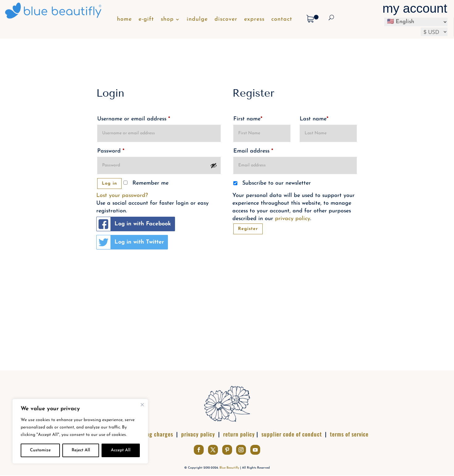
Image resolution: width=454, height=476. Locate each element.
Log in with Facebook (134, 224)
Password (111, 151)
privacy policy (293, 219)
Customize (40, 450)
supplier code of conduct (292, 434)
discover (226, 20)
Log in (109, 184)
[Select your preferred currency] (434, 32)
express (254, 20)
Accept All (121, 450)
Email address (253, 151)
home (124, 20)
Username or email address (134, 119)
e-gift (146, 20)
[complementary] (80, 431)
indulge (197, 20)
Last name (314, 119)
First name (248, 119)
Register (248, 229)
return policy (239, 434)
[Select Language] (416, 22)
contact (282, 20)
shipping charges (152, 434)
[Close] (142, 405)
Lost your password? (122, 196)
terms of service (349, 434)
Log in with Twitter (130, 242)
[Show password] (214, 165)
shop (167, 20)
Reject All (81, 450)
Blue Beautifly (229, 468)
